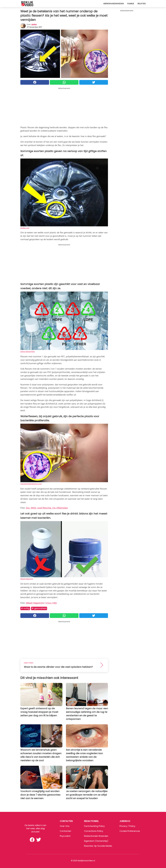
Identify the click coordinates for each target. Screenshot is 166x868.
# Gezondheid (39, 608)
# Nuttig (25, 608)
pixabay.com (25, 228)
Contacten (65, 831)
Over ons (65, 826)
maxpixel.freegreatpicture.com (31, 484)
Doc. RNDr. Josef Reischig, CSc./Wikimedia (47, 508)
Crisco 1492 (51, 603)
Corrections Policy (94, 831)
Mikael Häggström (27, 579)
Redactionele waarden (96, 836)
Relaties (142, 4)
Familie (131, 4)
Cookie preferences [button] (130, 831)
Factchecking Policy (94, 826)
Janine (34, 24)
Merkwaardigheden (113, 4)
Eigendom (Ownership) (96, 841)
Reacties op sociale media (98, 846)
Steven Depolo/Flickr (28, 351)
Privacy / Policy (127, 826)
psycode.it (65, 836)
